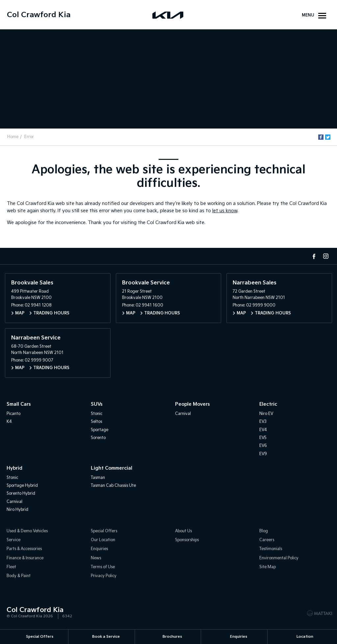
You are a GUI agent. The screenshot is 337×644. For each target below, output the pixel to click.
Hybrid (14, 468)
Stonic (97, 414)
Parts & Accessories (24, 549)
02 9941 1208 (38, 306)
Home (13, 137)
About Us (183, 531)
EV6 (263, 446)
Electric (268, 405)
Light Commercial (112, 468)
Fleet (11, 567)
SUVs (97, 405)
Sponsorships (187, 540)
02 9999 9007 (39, 361)
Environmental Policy (279, 558)
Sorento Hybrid (21, 494)
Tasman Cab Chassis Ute (113, 486)
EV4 (263, 430)
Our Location (103, 540)
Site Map (268, 567)
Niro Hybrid (17, 510)
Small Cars (19, 405)
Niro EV (266, 414)
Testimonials (271, 549)
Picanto (13, 414)
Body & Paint (19, 576)
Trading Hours (51, 313)
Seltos (96, 422)
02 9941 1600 (149, 306)
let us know (225, 211)
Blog (264, 531)
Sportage (100, 430)
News (96, 558)
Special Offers (104, 531)
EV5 (263, 438)
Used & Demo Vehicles (27, 531)
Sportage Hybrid (22, 486)
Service (13, 540)
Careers (267, 540)
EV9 (263, 454)
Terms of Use (103, 567)
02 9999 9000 (261, 306)
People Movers (192, 405)
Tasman (98, 478)
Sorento (98, 438)
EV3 (263, 422)
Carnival (183, 414)
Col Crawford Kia (39, 15)
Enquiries (99, 549)
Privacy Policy (104, 576)
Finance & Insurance (25, 558)
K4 (9, 422)
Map (20, 313)
